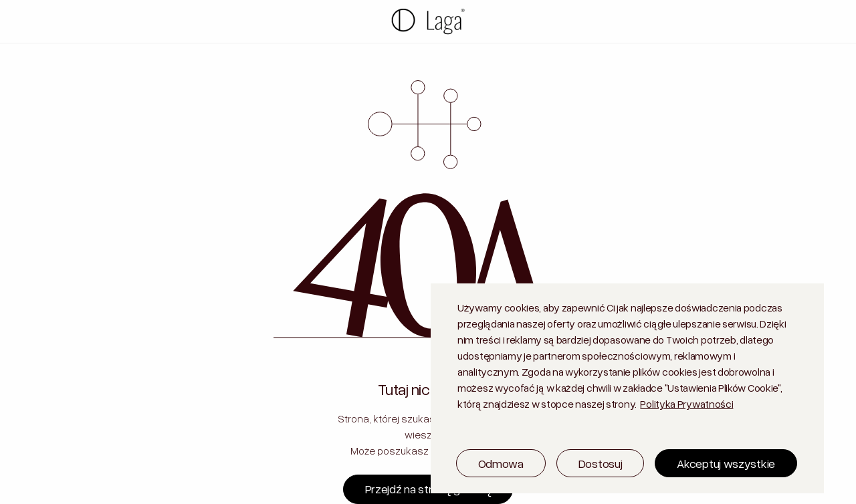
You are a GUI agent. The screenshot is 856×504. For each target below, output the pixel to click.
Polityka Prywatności (686, 404)
